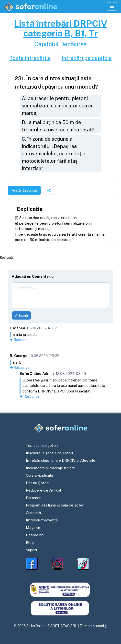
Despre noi (35, 535)
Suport (32, 550)
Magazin (33, 528)
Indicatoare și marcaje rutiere (50, 468)
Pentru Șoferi (37, 483)
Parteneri (34, 498)
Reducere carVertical (44, 490)
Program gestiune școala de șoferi (55, 505)
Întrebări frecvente (42, 520)
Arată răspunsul (24, 190)
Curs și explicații (39, 475)
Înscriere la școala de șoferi (49, 453)
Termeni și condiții (93, 626)
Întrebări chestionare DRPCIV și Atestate (61, 460)
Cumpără (33, 513)
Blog (30, 543)
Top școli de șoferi (42, 445)
